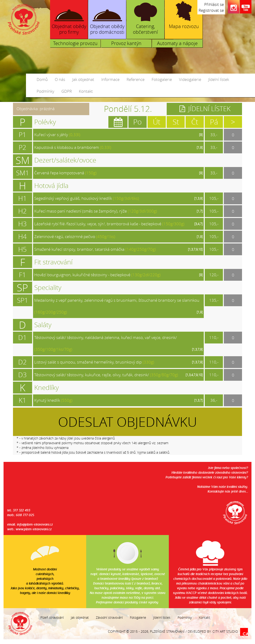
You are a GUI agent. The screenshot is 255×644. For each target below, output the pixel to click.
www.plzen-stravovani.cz (34, 529)
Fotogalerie (162, 79)
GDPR (67, 91)
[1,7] (200, 211)
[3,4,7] (198, 224)
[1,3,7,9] (197, 349)
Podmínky (45, 91)
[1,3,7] (198, 400)
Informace (110, 79)
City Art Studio (225, 631)
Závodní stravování (109, 617)
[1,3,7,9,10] (195, 249)
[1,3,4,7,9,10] (194, 375)
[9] (201, 135)
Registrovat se (211, 10)
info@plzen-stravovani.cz (35, 524)
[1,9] (200, 147)
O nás (60, 79)
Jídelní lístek (219, 79)
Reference (136, 79)
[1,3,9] (198, 198)
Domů (42, 79)
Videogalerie (190, 79)
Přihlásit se (214, 4)
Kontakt (86, 91)
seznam (163, 443)
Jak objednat (83, 79)
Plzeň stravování (52, 617)
